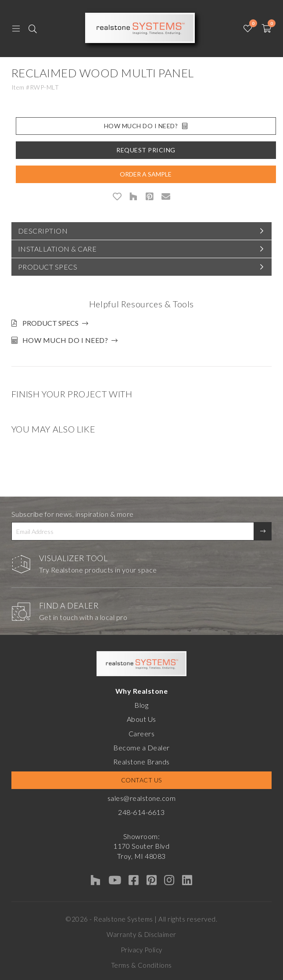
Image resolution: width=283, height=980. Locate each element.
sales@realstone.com (142, 798)
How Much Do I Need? (146, 126)
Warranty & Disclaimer (141, 934)
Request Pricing (146, 150)
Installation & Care (57, 249)
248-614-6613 (141, 812)
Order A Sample (146, 174)
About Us (141, 719)
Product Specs (48, 267)
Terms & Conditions (141, 965)
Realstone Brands (141, 762)
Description (43, 231)
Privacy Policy (141, 950)
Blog (141, 705)
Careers (142, 733)
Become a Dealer (141, 748)
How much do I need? (65, 340)
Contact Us (141, 780)
